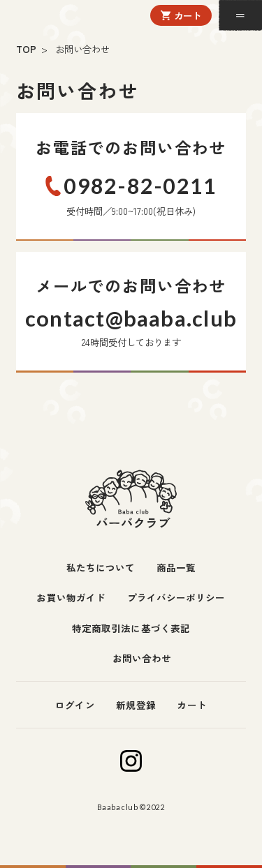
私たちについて (101, 567)
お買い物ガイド (71, 597)
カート (188, 15)
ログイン (75, 705)
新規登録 (136, 705)
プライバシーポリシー (176, 597)
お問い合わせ (142, 658)
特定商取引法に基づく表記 (131, 628)
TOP (26, 49)
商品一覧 (176, 567)
